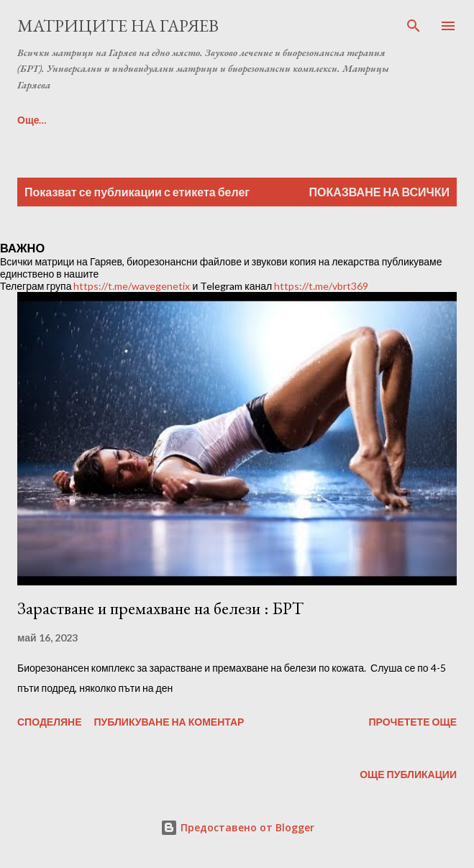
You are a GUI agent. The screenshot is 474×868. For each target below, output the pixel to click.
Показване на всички (379, 192)
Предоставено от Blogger (237, 827)
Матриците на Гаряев (118, 26)
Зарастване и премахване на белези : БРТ (160, 608)
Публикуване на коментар (169, 722)
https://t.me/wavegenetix (132, 286)
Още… (32, 120)
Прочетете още (413, 722)
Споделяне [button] (50, 722)
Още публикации (408, 774)
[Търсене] (414, 26)
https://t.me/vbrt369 (321, 286)
